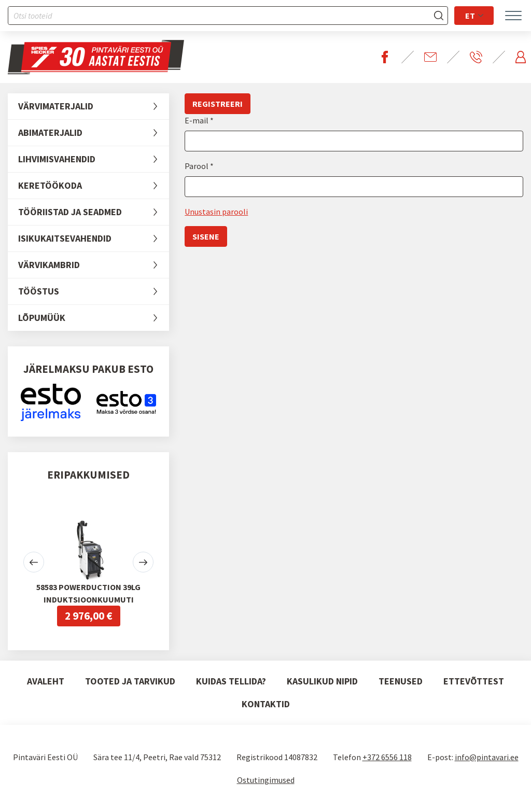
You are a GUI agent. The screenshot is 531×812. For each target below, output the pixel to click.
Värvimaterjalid (94, 106)
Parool (197, 166)
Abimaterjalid (94, 133)
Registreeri (218, 104)
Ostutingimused (266, 780)
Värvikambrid (94, 265)
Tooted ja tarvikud (130, 681)
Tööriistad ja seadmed (94, 212)
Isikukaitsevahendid (94, 239)
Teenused (401, 681)
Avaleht (46, 681)
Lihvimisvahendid (94, 159)
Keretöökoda (94, 186)
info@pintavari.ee (487, 757)
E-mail (197, 120)
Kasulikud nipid (322, 681)
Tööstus (94, 291)
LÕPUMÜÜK (94, 318)
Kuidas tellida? (231, 681)
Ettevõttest (474, 681)
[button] (34, 562)
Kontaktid (266, 704)
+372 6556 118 (387, 757)
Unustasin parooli (216, 212)
